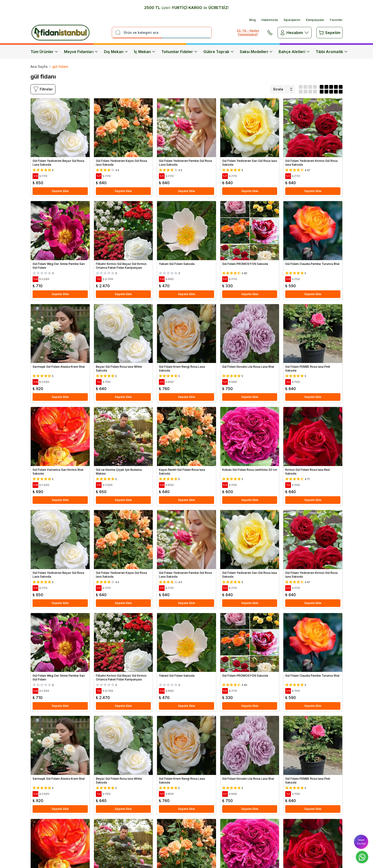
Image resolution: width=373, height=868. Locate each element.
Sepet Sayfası (361, 842)
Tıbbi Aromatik (332, 52)
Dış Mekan (116, 52)
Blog (253, 20)
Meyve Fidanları (81, 52)
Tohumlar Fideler (179, 52)
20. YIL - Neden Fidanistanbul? (248, 32)
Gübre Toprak (219, 52)
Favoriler (336, 20)
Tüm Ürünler (44, 52)
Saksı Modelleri (256, 52)
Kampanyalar (315, 20)
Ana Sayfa (39, 67)
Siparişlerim (292, 20)
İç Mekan (145, 52)
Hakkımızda (270, 20)
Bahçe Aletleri (294, 52)
